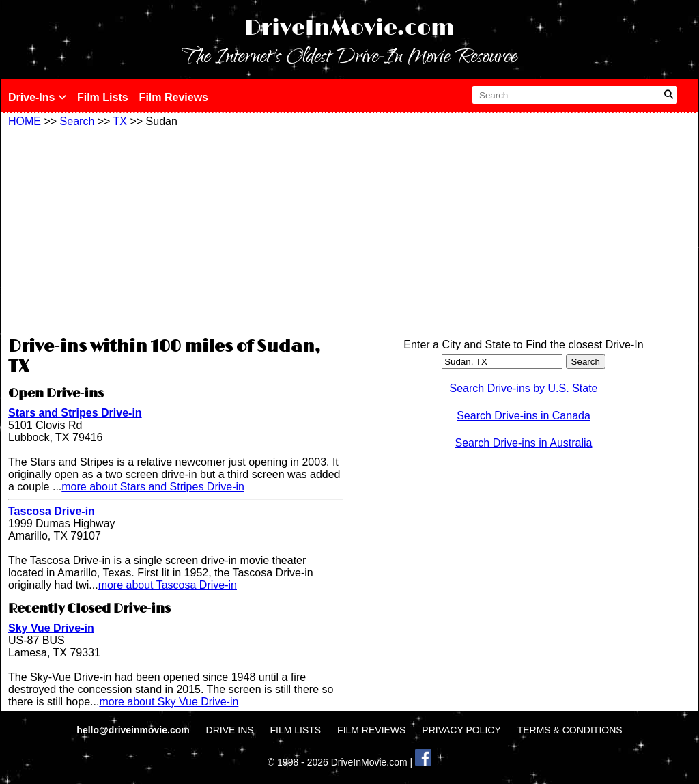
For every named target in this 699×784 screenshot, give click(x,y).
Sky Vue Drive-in (51, 628)
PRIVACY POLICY (461, 730)
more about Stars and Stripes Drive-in (153, 487)
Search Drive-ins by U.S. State (524, 388)
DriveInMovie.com (349, 28)
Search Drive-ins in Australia (524, 443)
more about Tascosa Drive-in (168, 585)
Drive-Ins (37, 97)
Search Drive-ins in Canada (524, 416)
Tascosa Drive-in (52, 511)
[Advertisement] (175, 230)
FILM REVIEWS (371, 730)
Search (77, 121)
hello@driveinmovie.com (134, 730)
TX (120, 121)
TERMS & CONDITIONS (570, 730)
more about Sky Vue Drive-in (169, 702)
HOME (25, 121)
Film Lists (103, 97)
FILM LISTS (296, 730)
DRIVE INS (230, 730)
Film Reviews (174, 97)
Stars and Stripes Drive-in (75, 413)
